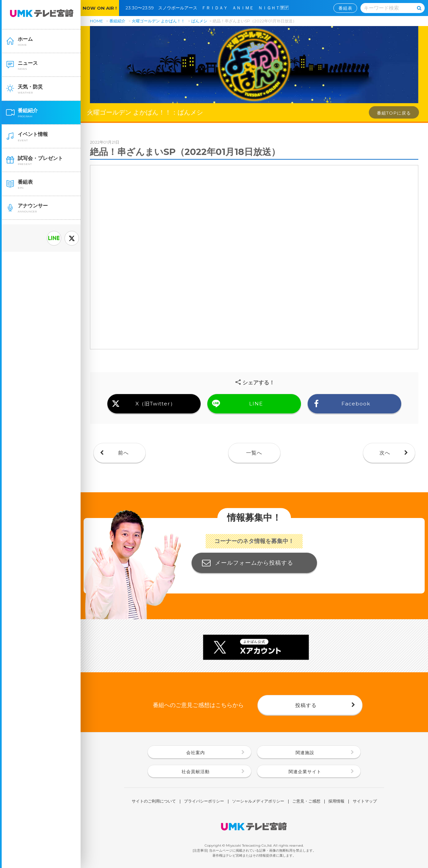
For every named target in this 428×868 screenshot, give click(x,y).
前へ (123, 453)
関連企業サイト (305, 771)
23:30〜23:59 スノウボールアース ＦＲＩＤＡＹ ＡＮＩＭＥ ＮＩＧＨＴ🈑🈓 (209, 8)
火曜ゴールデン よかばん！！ (158, 21)
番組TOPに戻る (394, 113)
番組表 (345, 8)
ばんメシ (199, 21)
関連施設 (305, 752)
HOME (96, 21)
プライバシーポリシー (204, 802)
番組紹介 (117, 21)
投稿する (306, 705)
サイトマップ (365, 802)
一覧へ (254, 453)
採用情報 (336, 802)
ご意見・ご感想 (306, 802)
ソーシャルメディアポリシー (258, 802)
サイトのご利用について (154, 802)
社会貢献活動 (196, 771)
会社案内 (196, 752)
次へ (385, 453)
